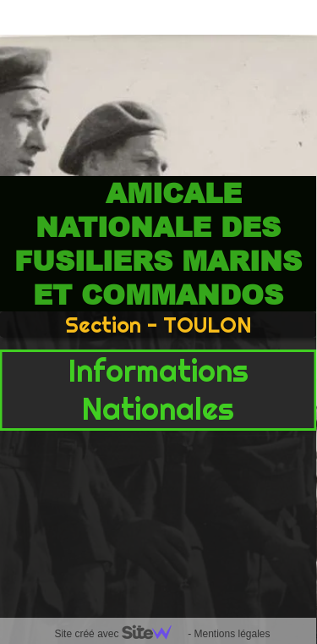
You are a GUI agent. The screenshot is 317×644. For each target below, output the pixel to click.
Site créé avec (119, 634)
